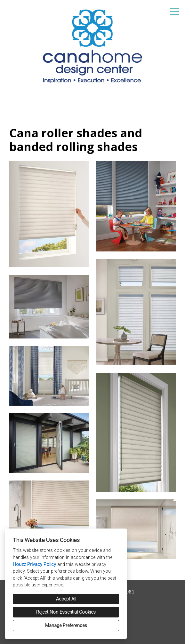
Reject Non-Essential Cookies (66, 612)
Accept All (66, 599)
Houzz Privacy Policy (34, 564)
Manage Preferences (66, 626)
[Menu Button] (175, 12)
